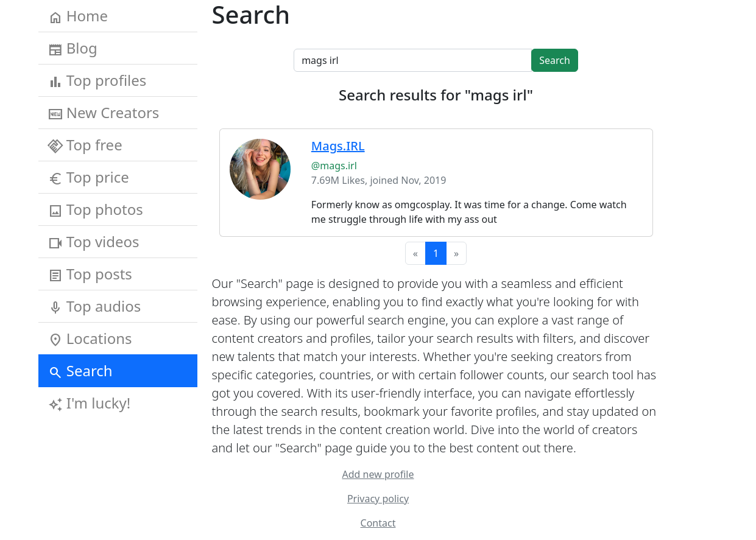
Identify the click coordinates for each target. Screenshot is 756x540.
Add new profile (378, 474)
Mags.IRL (338, 146)
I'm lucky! (90, 403)
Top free (85, 145)
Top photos (96, 209)
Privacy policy (378, 499)
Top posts (90, 274)
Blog (73, 48)
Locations (90, 338)
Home (78, 16)
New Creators (104, 113)
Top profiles (97, 80)
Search (80, 371)
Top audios (95, 306)
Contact (378, 523)
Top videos (94, 242)
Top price (89, 177)
